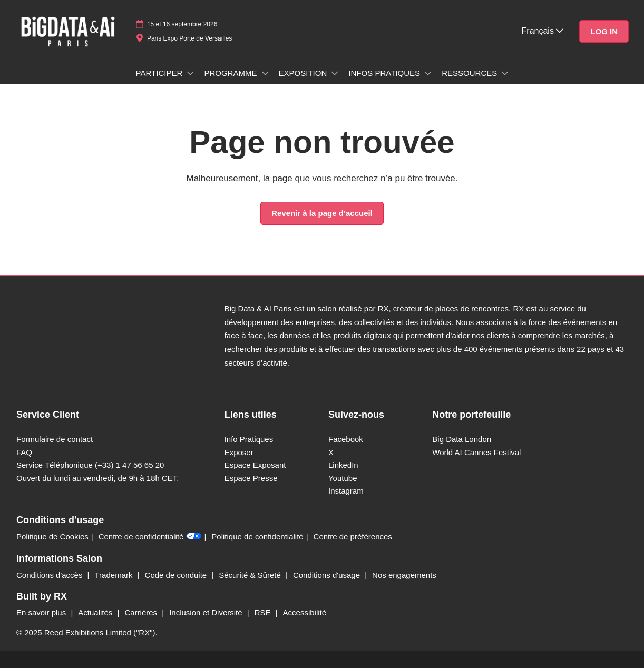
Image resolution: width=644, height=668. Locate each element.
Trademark (115, 575)
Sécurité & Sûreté (251, 575)
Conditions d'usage (328, 575)
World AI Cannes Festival (476, 452)
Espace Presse (251, 478)
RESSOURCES (470, 73)
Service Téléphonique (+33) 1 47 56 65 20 (90, 465)
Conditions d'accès (51, 575)
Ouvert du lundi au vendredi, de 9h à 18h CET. (98, 478)
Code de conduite (177, 575)
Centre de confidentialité (150, 536)
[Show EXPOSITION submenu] (335, 73)
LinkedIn (343, 465)
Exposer (239, 452)
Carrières (142, 612)
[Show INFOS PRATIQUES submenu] (428, 73)
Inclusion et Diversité (207, 612)
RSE (264, 612)
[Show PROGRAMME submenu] (265, 73)
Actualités (96, 612)
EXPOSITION (304, 73)
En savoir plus (42, 612)
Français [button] (543, 31)
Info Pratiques (249, 439)
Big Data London (462, 439)
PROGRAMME (231, 73)
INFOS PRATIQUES (385, 73)
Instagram (346, 491)
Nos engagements (404, 575)
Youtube (343, 478)
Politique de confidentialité (257, 537)
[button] (604, 32)
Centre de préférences (353, 537)
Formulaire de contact (55, 439)
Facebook (346, 439)
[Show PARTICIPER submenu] (190, 73)
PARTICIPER (160, 73)
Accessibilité (305, 612)
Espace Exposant (255, 465)
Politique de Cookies (52, 537)
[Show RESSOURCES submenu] (505, 73)
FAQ (24, 452)
